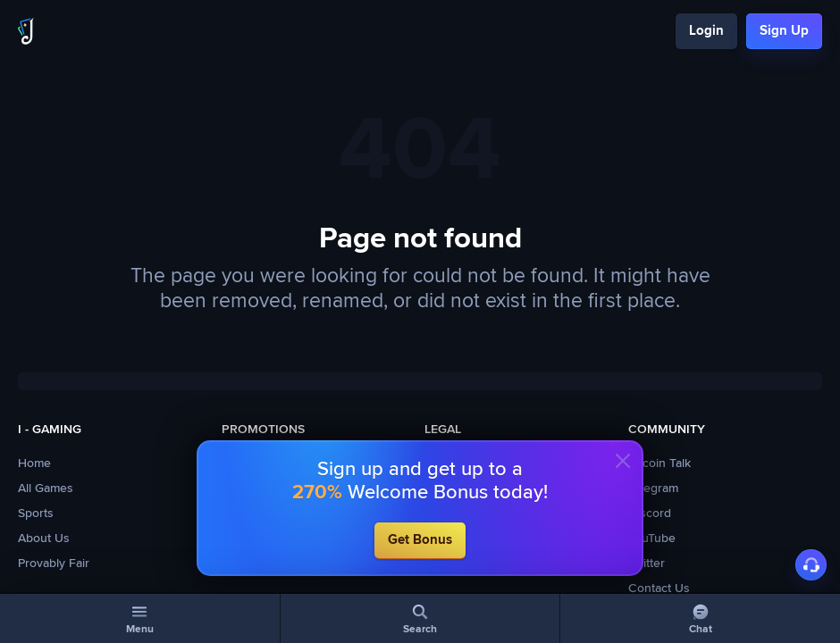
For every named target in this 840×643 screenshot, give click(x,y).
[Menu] (140, 618)
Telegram (653, 489)
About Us (44, 539)
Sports (36, 514)
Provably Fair (54, 564)
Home (34, 463)
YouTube (652, 539)
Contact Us (659, 589)
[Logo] (26, 31)
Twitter (647, 564)
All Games (46, 489)
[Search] (420, 618)
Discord (650, 514)
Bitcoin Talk (659, 463)
